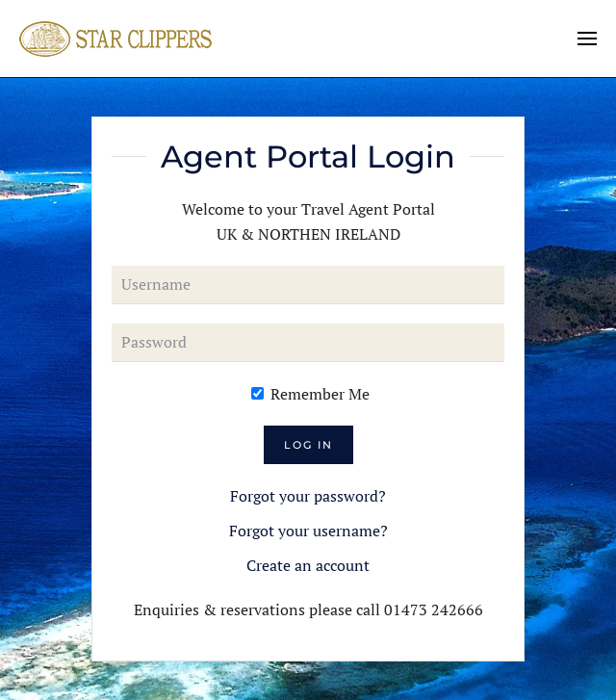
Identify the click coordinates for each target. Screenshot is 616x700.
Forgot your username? (308, 531)
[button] (587, 39)
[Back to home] (115, 39)
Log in (308, 445)
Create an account (308, 565)
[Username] (308, 285)
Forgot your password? (308, 496)
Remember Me (310, 394)
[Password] (308, 343)
